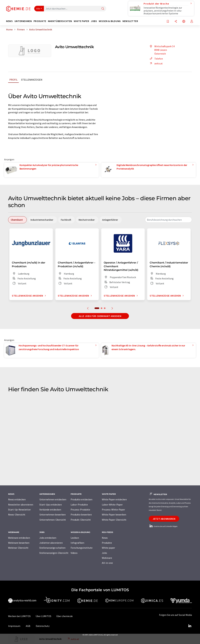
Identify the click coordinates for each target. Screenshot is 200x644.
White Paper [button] (81, 21)
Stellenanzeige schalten (52, 548)
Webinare (107, 558)
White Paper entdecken (114, 499)
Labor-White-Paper (112, 505)
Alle (38, 9)
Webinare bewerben (19, 543)
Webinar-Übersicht (18, 548)
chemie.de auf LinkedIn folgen (163, 526)
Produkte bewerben (81, 515)
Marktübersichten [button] (60, 21)
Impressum (14, 626)
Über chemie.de (64, 616)
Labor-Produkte (79, 505)
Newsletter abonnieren (21, 505)
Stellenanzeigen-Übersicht (54, 553)
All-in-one (107, 563)
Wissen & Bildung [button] (110, 21)
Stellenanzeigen (32, 80)
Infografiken (77, 543)
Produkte (107, 543)
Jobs (104, 553)
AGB (28, 626)
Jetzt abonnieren (164, 519)
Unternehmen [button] (23, 21)
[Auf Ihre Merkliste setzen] (168, 22)
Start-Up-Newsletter (19, 510)
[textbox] (168, 220)
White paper (108, 548)
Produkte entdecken (81, 499)
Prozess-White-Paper (113, 510)
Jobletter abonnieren (51, 543)
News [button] (9, 21)
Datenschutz (43, 626)
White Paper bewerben (114, 515)
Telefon (156, 59)
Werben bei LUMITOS (19, 616)
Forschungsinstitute (82, 548)
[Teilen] (176, 22)
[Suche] (103, 9)
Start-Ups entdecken (51, 505)
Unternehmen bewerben (52, 515)
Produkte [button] (40, 21)
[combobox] (168, 220)
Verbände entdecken (50, 510)
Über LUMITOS (43, 616)
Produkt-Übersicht (81, 520)
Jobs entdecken (48, 538)
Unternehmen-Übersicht (53, 520)
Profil (13, 80)
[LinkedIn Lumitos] (190, 626)
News (105, 538)
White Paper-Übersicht (114, 520)
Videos (74, 553)
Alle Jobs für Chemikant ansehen (100, 316)
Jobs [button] (94, 21)
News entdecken (17, 499)
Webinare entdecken (19, 538)
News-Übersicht (17, 515)
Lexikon (75, 538)
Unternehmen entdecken (53, 499)
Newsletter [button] (130, 21)
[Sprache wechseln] (184, 22)
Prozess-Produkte (80, 510)
